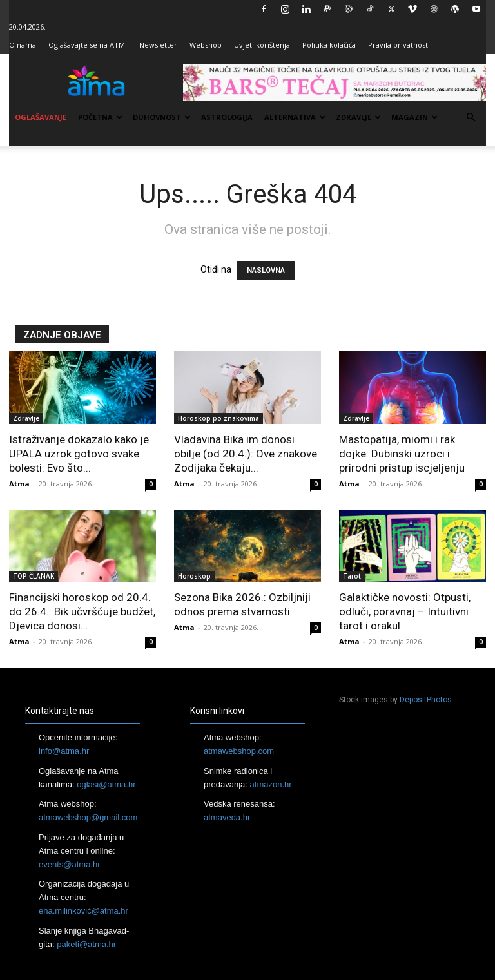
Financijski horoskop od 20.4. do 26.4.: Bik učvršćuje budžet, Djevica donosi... (82, 611)
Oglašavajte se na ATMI (88, 45)
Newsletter (158, 45)
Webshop (206, 45)
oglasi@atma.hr (106, 784)
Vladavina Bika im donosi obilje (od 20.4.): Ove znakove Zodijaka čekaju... (246, 454)
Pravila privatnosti (399, 45)
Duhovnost (162, 117)
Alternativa (295, 117)
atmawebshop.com (239, 751)
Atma (19, 484)
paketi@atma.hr (86, 944)
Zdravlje (358, 117)
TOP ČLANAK (34, 576)
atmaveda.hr (227, 817)
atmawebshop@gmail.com (88, 817)
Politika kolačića (329, 45)
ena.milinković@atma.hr (83, 911)
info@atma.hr (64, 751)
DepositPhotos (426, 700)
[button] (471, 118)
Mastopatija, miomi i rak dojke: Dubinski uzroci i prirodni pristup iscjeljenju (402, 454)
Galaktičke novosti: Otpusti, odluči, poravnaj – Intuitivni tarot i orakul (405, 611)
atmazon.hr (271, 784)
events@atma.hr (70, 864)
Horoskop (194, 576)
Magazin (414, 117)
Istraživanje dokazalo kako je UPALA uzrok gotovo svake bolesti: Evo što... (79, 454)
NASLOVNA (266, 270)
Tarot (352, 576)
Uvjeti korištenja (262, 45)
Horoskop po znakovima (218, 418)
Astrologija (227, 117)
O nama (23, 45)
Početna (100, 117)
